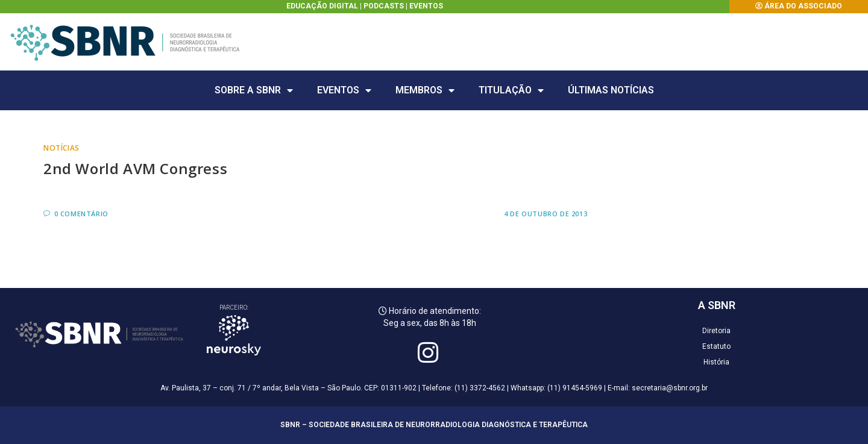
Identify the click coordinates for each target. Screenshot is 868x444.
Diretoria (716, 331)
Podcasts (384, 6)
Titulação (511, 90)
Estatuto (716, 346)
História (716, 362)
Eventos (426, 6)
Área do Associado (803, 6)
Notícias (61, 148)
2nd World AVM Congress (135, 168)
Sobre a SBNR (254, 90)
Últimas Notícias (611, 90)
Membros (425, 90)
